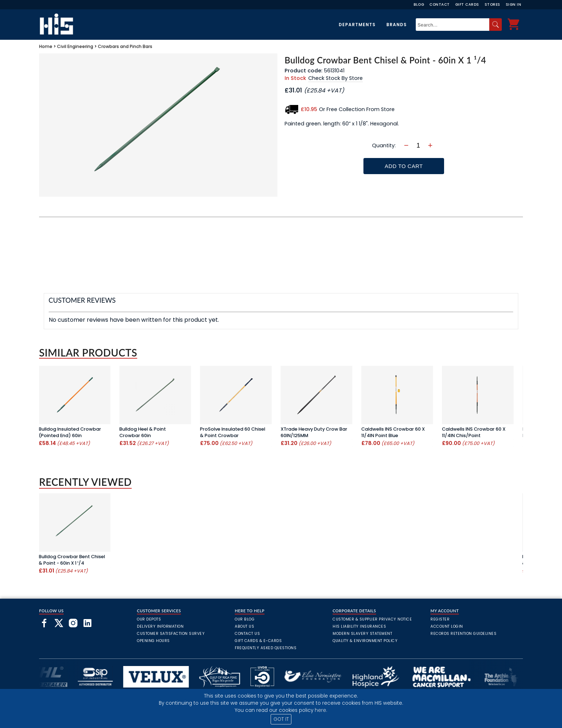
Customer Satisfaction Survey (171, 634)
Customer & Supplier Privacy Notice (372, 619)
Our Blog (245, 619)
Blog (419, 4)
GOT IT (281, 719)
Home (46, 46)
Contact (440, 4)
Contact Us (247, 634)
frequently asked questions (266, 648)
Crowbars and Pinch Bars (125, 46)
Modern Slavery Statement (362, 634)
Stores (492, 4)
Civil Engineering (75, 46)
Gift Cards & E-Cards (258, 641)
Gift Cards (467, 4)
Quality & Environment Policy (365, 641)
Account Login (447, 626)
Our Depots (149, 619)
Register (440, 619)
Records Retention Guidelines (463, 634)
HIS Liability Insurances (359, 626)
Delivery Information (160, 626)
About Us (244, 626)
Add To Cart (404, 166)
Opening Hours (153, 641)
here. (321, 710)
